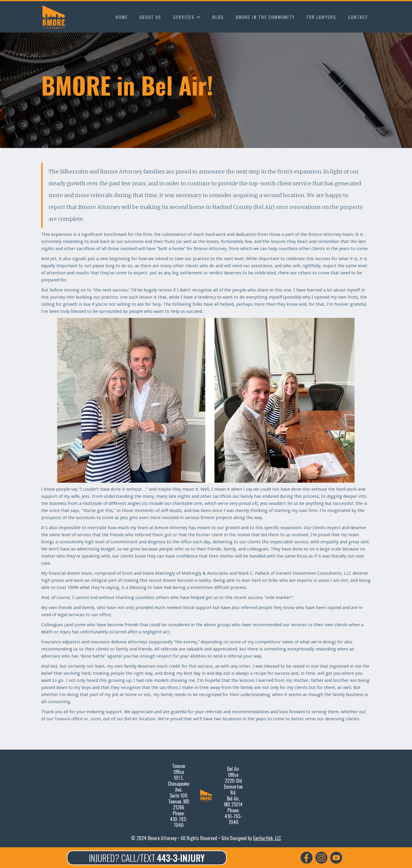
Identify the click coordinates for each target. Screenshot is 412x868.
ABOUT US (150, 17)
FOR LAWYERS (321, 17)
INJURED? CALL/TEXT (147, 858)
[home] (55, 17)
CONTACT (358, 17)
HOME (122, 17)
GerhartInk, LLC (267, 838)
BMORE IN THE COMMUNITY (265, 17)
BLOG (218, 17)
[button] (187, 17)
